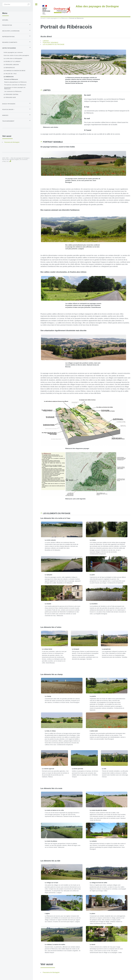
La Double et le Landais (12, 61)
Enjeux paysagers (9, 104)
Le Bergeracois (9, 68)
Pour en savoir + (8, 110)
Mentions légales (14, 160)
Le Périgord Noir (10, 97)
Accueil (43, 18)
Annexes (5, 115)
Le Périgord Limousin (11, 65)
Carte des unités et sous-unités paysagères (16, 55)
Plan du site (5, 160)
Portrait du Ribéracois (11, 79)
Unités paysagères (52, 18)
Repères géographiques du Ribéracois (16, 82)
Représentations (8, 37)
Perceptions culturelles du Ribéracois (15, 85)
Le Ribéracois (64, 18)
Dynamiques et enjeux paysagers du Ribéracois (15, 88)
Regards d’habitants (10, 42)
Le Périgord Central (11, 94)
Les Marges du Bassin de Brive (14, 71)
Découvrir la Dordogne (11, 31)
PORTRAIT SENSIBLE (50, 43)
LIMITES (46, 41)
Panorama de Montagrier (51, 972)
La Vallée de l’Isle (10, 74)
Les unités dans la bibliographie (13, 58)
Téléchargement (8, 121)
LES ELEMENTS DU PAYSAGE (54, 44)
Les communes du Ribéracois (13, 91)
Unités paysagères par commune (13, 52)
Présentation (7, 25)
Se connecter (24, 160)
